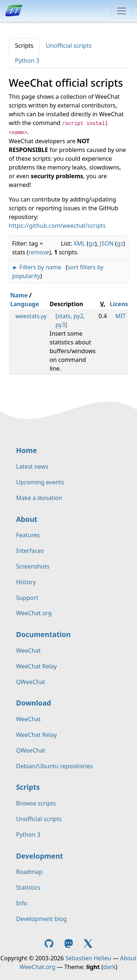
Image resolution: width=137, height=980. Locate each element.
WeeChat (28, 651)
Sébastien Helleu (88, 958)
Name (19, 295)
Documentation (43, 634)
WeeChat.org (34, 613)
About (27, 519)
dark (109, 967)
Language (25, 304)
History (26, 582)
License (121, 304)
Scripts (24, 46)
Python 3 (27, 60)
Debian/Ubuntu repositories (54, 766)
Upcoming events (40, 482)
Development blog (41, 919)
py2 (78, 316)
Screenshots (33, 566)
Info (22, 903)
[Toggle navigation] (122, 11)
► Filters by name (37, 267)
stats (64, 316)
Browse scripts (36, 803)
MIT (121, 316)
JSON (107, 243)
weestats (31, 316)
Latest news (32, 466)
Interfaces (30, 551)
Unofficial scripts (68, 46)
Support (27, 598)
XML (79, 243)
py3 (60, 325)
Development (39, 856)
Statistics (28, 887)
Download (34, 703)
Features (28, 535)
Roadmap (29, 872)
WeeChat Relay (37, 666)
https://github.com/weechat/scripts (57, 226)
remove (39, 252)
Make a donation (39, 498)
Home (26, 450)
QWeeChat (31, 682)
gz (92, 243)
